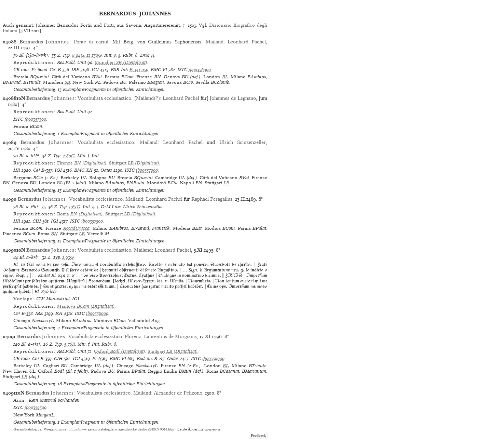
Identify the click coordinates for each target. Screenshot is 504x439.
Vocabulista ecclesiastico (104, 98)
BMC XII (83, 170)
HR (17, 170)
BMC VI (159, 70)
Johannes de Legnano (233, 98)
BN (54, 234)
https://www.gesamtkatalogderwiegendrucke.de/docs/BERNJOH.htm (122, 429)
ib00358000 (97, 313)
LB (226, 183)
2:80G (69, 156)
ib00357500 (92, 221)
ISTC (182, 70)
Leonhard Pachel (247, 42)
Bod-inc (145, 358)
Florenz (133, 336)
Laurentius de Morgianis (170, 336)
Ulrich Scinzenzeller (243, 142)
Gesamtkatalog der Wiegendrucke (40, 429)
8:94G (78, 55)
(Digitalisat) (121, 62)
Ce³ (53, 70)
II (153, 55)
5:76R (70, 344)
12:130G (94, 55)
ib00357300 (35, 119)
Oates (106, 170)
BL (225, 77)
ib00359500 (36, 407)
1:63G (75, 207)
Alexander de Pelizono (178, 393)
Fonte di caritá (91, 42)
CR (16, 70)
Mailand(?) (148, 98)
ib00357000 (147, 170)
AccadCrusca (76, 228)
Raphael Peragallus (212, 199)
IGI (95, 70)
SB (67, 82)
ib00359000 (213, 358)
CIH (37, 221)
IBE (75, 70)
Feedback (258, 435)
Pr (34, 70)
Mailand (215, 42)
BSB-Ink (119, 70)
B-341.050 (139, 70)
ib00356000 (200, 70)
